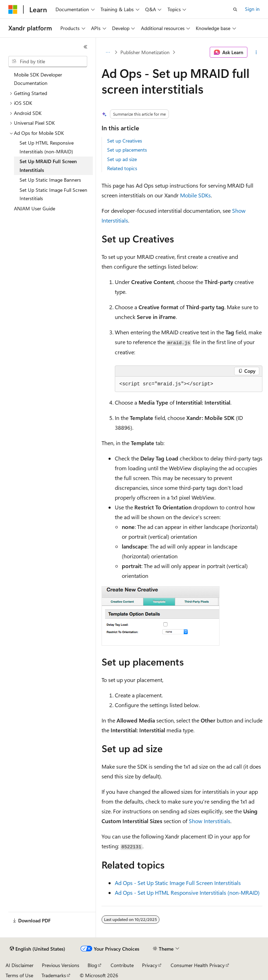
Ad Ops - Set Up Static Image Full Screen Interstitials (178, 883)
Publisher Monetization (145, 52)
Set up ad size (122, 159)
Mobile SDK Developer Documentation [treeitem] (38, 79)
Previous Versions (61, 965)
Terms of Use (19, 975)
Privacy (150, 965)
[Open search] (235, 9)
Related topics (122, 168)
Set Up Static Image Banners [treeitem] (50, 180)
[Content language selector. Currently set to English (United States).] (38, 949)
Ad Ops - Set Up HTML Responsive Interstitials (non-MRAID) (187, 892)
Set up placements (127, 150)
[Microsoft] (13, 9)
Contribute (122, 965)
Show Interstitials (210, 821)
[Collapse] (85, 47)
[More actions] (256, 52)
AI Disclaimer (20, 965)
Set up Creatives (125, 141)
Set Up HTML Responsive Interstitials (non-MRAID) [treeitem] (47, 147)
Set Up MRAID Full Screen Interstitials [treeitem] (48, 166)
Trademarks (54, 975)
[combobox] (48, 61)
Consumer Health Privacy (198, 965)
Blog (92, 965)
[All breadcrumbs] (108, 52)
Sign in (252, 9)
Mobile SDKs (195, 195)
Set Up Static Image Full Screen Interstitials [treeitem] (53, 194)
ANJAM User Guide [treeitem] (35, 208)
